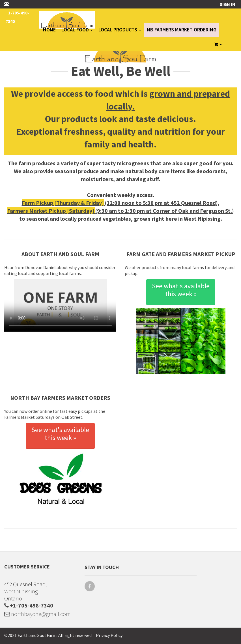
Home (49, 30)
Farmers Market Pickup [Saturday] (51, 211)
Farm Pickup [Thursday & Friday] (63, 203)
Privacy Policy (109, 635)
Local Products (120, 30)
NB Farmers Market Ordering (182, 30)
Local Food (77, 30)
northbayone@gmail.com (37, 614)
